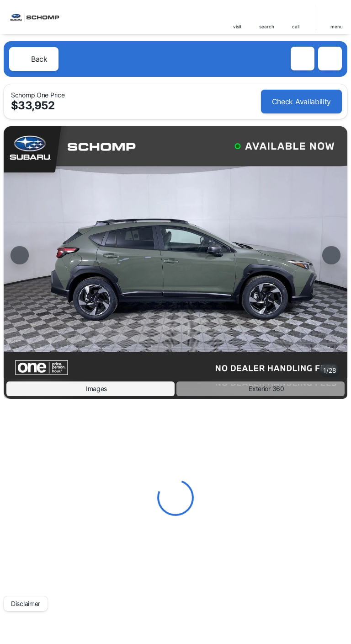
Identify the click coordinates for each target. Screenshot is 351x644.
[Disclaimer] (26, 604)
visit (237, 27)
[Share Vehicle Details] (330, 59)
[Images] (90, 389)
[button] (237, 17)
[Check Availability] (301, 102)
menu (337, 27)
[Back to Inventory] (34, 59)
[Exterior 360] (261, 389)
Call (296, 27)
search (267, 27)
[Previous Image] (20, 255)
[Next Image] (331, 255)
